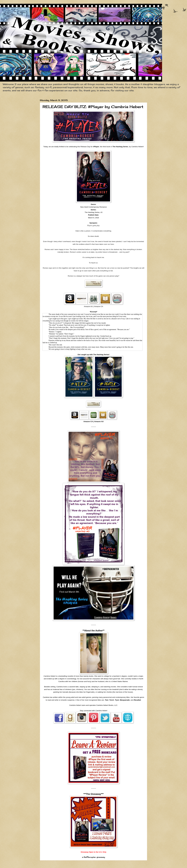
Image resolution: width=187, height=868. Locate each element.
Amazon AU (99, 421)
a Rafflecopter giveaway (93, 857)
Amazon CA (88, 421)
